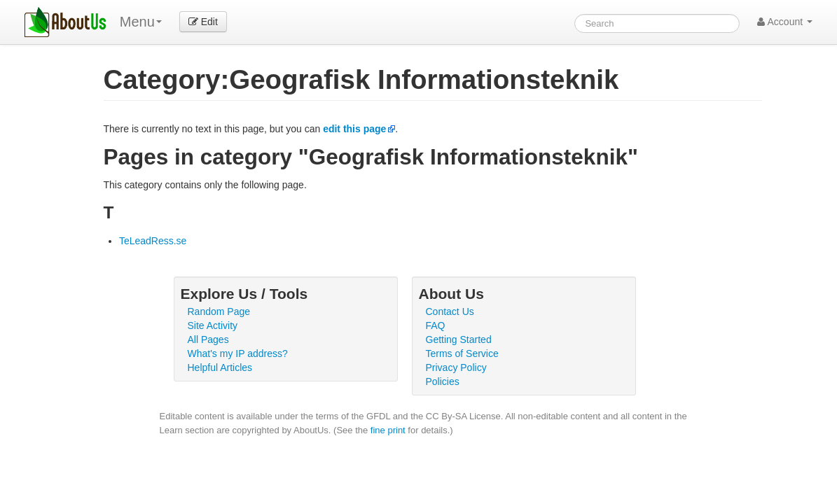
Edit (203, 22)
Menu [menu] (141, 22)
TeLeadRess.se (153, 241)
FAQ (436, 325)
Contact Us (450, 311)
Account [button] (785, 22)
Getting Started (459, 339)
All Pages (208, 339)
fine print (388, 430)
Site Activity (213, 325)
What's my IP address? (238, 353)
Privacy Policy (456, 367)
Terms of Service (462, 353)
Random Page (219, 311)
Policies (443, 381)
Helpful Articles (220, 367)
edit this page (354, 129)
